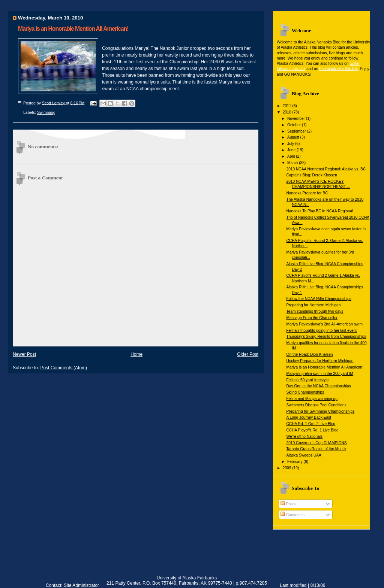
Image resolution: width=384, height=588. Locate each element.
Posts (288, 504)
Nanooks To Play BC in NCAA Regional (319, 211)
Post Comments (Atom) (64, 368)
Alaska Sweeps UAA (304, 455)
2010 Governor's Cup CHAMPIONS (316, 443)
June (292, 150)
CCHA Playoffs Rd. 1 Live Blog (312, 430)
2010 (288, 112)
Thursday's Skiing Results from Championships (326, 337)
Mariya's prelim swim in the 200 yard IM (320, 374)
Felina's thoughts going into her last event (321, 331)
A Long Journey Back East (309, 417)
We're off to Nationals (304, 437)
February (295, 462)
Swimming (46, 112)
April (292, 156)
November (297, 119)
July (291, 144)
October (295, 125)
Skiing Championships (305, 392)
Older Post (248, 354)
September (297, 131)
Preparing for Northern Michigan (313, 305)
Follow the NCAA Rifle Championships (319, 299)
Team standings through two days (315, 311)
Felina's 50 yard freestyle (307, 380)
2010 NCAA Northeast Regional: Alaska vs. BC (326, 169)
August (294, 137)
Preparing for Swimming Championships (320, 411)
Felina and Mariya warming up (312, 399)
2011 (288, 106)
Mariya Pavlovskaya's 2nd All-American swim (324, 324)
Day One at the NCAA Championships (318, 386)
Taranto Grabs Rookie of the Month (316, 449)
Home (136, 354)
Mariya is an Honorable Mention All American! (325, 367)
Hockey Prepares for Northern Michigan (320, 361)
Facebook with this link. (339, 69)
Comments (292, 515)
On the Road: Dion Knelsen (309, 354)
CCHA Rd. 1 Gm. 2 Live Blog (311, 424)
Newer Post (24, 354)
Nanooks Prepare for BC (307, 193)
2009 (288, 468)
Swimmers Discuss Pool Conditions (316, 405)
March (293, 163)
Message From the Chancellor (312, 318)
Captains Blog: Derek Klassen (311, 175)
